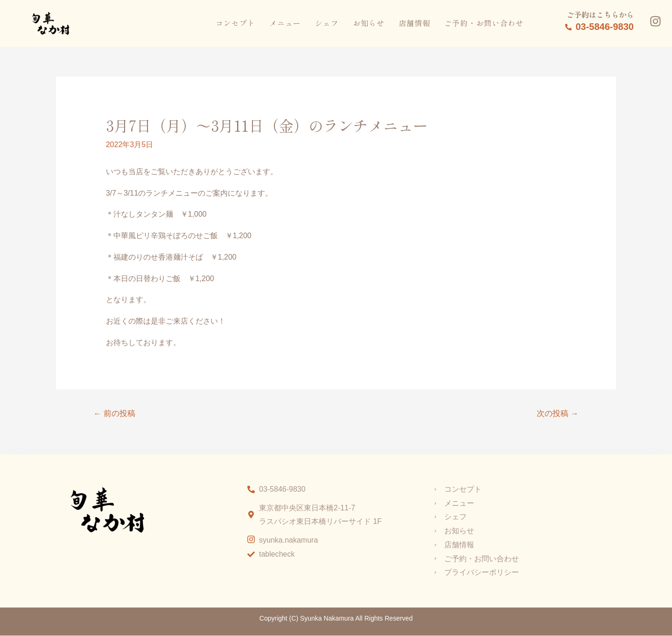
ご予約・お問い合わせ (484, 23)
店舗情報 (414, 23)
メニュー (285, 23)
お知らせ (369, 23)
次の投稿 (557, 413)
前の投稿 (115, 413)
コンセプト (235, 23)
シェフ (327, 23)
